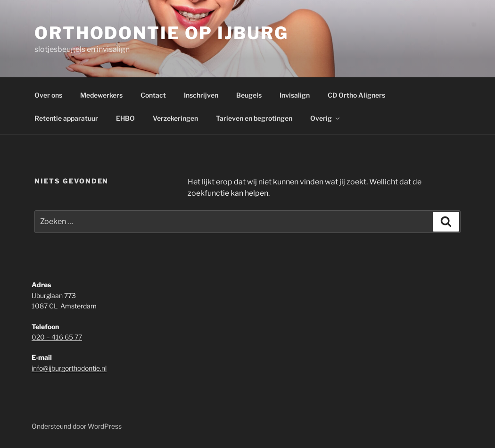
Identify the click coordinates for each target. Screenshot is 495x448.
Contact (153, 95)
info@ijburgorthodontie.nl (69, 368)
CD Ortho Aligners (356, 95)
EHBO (125, 118)
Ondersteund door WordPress (77, 426)
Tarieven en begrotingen (254, 118)
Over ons (48, 95)
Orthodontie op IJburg (161, 33)
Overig (326, 118)
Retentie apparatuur (66, 118)
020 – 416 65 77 (57, 337)
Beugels (249, 95)
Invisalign (295, 95)
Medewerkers (101, 95)
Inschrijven (201, 95)
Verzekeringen (175, 118)
